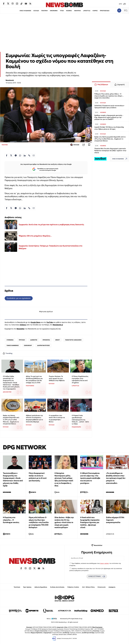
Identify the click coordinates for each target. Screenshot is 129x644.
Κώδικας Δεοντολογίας (57, 587)
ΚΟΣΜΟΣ (69, 11)
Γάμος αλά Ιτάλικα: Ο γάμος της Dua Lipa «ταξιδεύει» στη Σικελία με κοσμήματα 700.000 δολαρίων (39, 522)
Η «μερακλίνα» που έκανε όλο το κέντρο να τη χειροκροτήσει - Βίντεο (57, 419)
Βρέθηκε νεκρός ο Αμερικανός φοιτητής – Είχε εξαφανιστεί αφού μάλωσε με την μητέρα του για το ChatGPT (109, 117)
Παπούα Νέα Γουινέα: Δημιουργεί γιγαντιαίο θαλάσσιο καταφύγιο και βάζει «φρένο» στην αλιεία (110, 151)
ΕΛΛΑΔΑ (36, 11)
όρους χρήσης (105, 563)
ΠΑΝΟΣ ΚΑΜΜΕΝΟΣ (13, 345)
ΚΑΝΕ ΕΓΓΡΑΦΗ (97, 576)
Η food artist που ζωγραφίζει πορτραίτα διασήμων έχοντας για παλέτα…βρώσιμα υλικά (90, 522)
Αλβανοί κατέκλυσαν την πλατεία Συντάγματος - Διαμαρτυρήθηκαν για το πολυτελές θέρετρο (34, 419)
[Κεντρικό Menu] (126, 10)
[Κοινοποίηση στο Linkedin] (25, 156)
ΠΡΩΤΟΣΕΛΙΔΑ (105, 11)
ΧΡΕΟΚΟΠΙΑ (46, 340)
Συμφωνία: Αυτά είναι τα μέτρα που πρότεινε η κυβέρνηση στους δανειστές (51, 225)
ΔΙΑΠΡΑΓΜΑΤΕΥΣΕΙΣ (43, 345)
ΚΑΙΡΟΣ (95, 11)
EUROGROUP (28, 345)
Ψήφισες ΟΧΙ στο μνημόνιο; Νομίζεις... (35, 236)
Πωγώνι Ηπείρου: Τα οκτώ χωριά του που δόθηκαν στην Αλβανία (57, 378)
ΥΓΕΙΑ (62, 11)
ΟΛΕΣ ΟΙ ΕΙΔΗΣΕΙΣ (25, 11)
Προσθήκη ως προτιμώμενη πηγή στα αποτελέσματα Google (45, 169)
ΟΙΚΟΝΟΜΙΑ (54, 11)
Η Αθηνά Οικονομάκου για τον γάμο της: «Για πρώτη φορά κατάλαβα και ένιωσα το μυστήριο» (90, 478)
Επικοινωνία (102, 587)
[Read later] (89, 145)
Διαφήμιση (112, 587)
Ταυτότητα (17, 587)
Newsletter (21, 329)
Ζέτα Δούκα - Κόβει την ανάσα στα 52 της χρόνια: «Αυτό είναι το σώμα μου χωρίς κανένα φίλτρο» (64, 522)
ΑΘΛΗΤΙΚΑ (77, 11)
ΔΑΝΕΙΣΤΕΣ (34, 340)
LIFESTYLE (87, 11)
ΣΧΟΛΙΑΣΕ (75, 145)
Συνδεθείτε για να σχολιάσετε (19, 298)
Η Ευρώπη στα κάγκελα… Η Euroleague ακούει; (11, 520)
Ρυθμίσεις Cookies (73, 587)
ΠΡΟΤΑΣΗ (22, 340)
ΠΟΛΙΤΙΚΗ (44, 11)
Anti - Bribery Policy (88, 587)
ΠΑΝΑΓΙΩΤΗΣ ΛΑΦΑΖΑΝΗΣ (73, 340)
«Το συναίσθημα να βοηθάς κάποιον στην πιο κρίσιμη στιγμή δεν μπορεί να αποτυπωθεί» (116, 478)
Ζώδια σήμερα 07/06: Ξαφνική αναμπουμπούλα (115, 520)
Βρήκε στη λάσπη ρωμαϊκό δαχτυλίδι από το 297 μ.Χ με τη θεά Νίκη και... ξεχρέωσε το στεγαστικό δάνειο (11, 420)
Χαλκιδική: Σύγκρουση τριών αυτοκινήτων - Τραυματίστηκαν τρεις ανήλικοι (110, 107)
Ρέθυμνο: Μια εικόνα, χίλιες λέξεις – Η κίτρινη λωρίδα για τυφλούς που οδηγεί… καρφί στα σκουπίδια (109, 96)
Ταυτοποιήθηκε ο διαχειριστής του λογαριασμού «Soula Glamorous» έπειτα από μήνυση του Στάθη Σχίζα (13, 479)
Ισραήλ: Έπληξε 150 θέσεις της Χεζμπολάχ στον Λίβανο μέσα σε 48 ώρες (109, 128)
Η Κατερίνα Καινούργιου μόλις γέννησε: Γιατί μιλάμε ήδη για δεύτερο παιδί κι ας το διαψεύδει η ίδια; (64, 479)
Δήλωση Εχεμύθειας (41, 587)
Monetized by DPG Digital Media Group (71, 619)
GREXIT (57, 340)
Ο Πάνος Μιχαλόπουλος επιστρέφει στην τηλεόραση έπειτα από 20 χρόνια (80, 379)
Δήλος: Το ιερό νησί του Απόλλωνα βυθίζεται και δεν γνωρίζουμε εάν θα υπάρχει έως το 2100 (34, 379)
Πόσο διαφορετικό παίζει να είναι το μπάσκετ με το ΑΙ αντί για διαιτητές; (38, 477)
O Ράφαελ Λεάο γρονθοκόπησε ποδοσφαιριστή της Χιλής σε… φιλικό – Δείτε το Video (80, 420)
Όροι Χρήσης (27, 587)
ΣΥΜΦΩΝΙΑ (10, 340)
